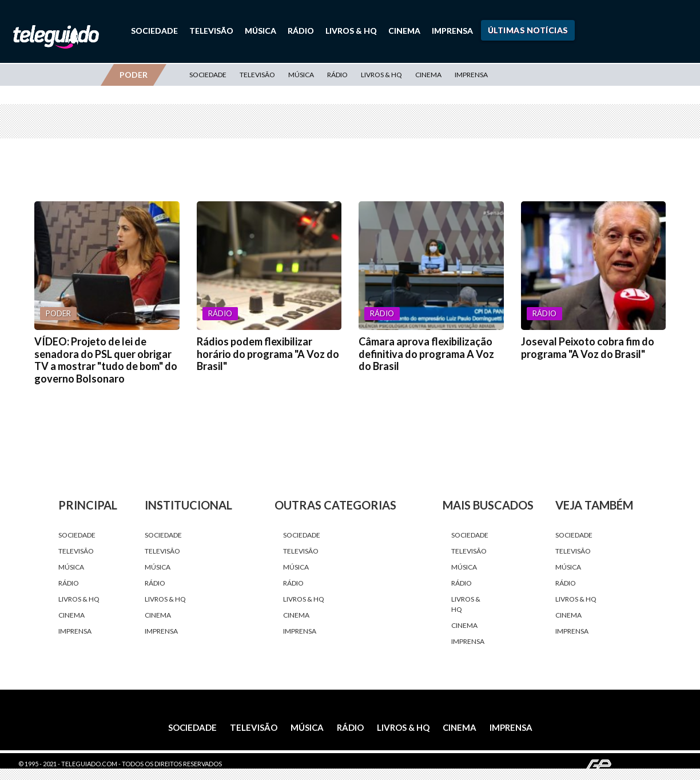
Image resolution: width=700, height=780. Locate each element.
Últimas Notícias (528, 30)
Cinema (404, 31)
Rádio (301, 31)
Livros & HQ (351, 31)
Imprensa (452, 31)
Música (260, 31)
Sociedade (154, 31)
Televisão (211, 31)
